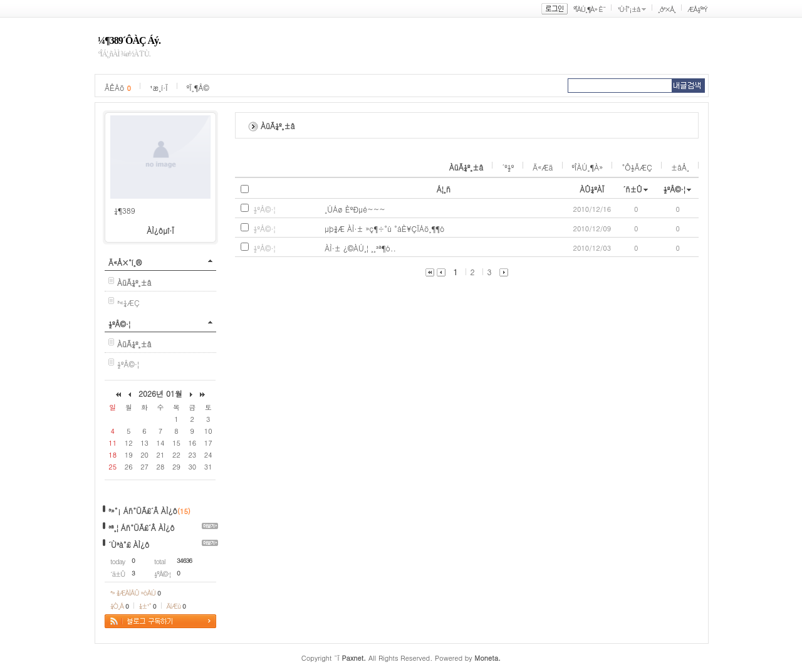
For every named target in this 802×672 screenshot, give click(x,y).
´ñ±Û (633, 189)
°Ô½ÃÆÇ (637, 167)
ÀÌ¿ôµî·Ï (160, 230)
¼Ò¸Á (119, 606)
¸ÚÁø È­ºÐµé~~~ (355, 209)
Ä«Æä (543, 167)
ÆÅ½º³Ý (697, 9)
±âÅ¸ (680, 167)
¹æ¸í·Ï (159, 87)
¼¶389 (125, 210)
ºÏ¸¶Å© (198, 87)
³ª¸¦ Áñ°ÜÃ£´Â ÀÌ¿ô (142, 528)
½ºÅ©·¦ (119, 324)
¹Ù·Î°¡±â (628, 9)
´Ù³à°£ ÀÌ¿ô (129, 544)
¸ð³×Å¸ (667, 9)
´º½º (508, 167)
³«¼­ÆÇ (128, 302)
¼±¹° (148, 606)
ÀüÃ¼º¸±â (466, 167)
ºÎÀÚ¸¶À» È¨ (589, 9)
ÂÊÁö (118, 87)
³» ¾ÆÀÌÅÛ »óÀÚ (135, 593)
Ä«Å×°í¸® (125, 262)
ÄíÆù (176, 606)
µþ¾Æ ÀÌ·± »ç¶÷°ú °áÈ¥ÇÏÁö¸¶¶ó (384, 228)
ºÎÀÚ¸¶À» (588, 167)
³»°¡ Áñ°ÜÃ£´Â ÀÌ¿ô (143, 511)
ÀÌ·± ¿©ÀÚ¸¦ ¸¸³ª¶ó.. (360, 248)
